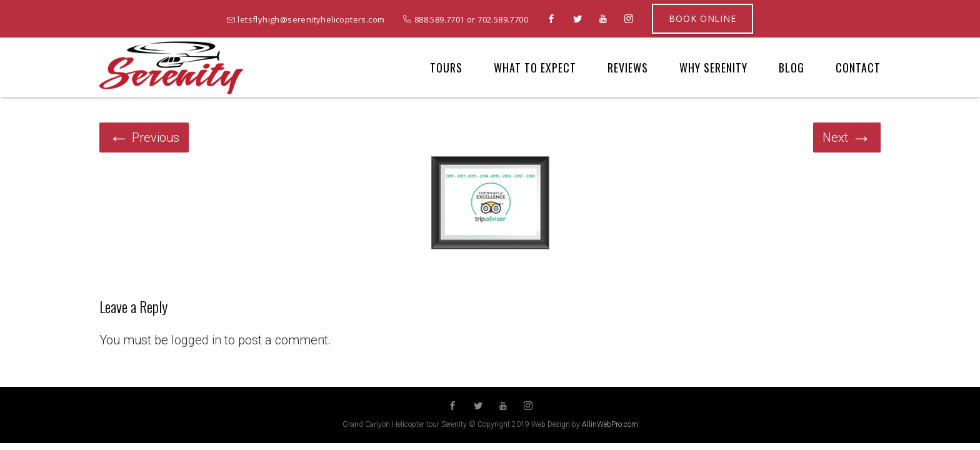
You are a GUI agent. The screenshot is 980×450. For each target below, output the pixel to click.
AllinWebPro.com (610, 424)
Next (847, 137)
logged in (196, 340)
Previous (144, 137)
